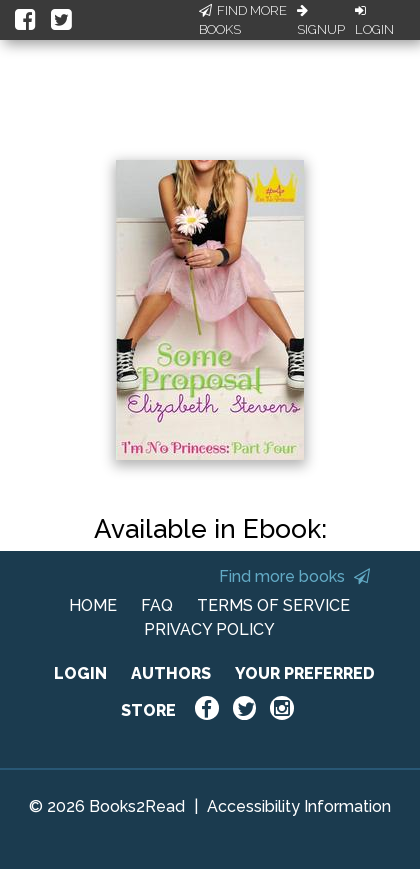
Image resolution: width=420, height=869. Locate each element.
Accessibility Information (299, 806)
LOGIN (80, 673)
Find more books (294, 576)
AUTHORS (171, 673)
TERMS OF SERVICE (273, 605)
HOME (93, 605)
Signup (321, 21)
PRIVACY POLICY (209, 629)
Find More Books (243, 20)
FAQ (157, 605)
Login (374, 21)
